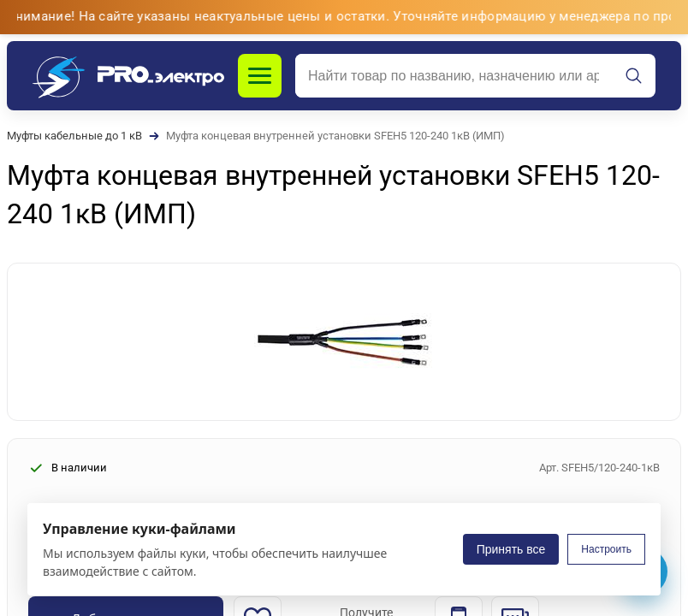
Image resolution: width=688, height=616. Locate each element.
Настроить (606, 549)
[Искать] (634, 76)
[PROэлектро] (128, 76)
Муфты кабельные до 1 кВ (74, 136)
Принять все (511, 549)
